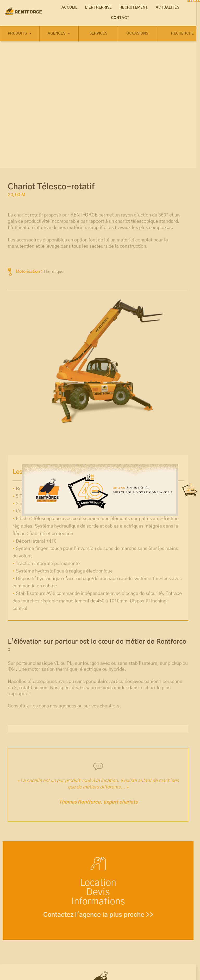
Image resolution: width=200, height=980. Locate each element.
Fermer (194, 1)
